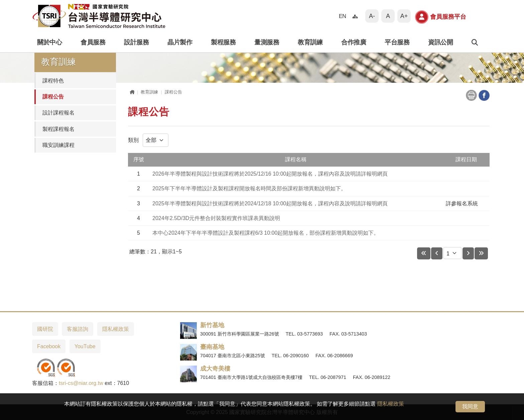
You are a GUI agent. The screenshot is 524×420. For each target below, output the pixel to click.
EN (343, 16)
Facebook (49, 346)
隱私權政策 (391, 404)
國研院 (45, 329)
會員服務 (93, 42)
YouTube (85, 346)
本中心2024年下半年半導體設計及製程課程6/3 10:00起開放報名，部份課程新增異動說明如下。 (266, 233)
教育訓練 (310, 42)
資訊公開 (440, 42)
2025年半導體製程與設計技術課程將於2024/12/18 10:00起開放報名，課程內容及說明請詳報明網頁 (270, 203)
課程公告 (53, 97)
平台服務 (397, 42)
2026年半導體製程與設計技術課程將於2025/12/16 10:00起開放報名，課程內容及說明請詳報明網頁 (270, 174)
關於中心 (49, 42)
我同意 (470, 406)
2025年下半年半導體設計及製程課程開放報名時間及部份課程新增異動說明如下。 (249, 188)
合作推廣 (354, 42)
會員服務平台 (441, 17)
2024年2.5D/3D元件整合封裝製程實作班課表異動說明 (216, 218)
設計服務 (136, 42)
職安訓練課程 (58, 145)
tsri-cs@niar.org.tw (81, 383)
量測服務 (267, 42)
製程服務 (223, 42)
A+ (404, 16)
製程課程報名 (58, 129)
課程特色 (53, 81)
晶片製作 (180, 42)
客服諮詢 (78, 329)
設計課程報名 (58, 113)
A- (372, 16)
